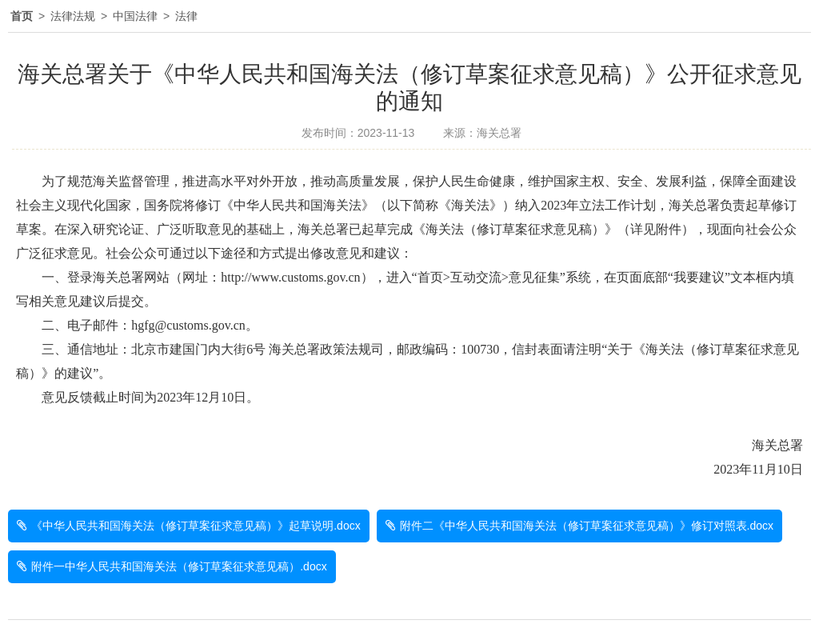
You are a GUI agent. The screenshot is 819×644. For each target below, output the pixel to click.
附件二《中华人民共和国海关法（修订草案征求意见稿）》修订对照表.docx (587, 526)
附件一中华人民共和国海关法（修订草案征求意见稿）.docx (179, 566)
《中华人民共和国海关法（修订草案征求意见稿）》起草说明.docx (196, 526)
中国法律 (135, 16)
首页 (22, 16)
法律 (186, 16)
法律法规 (73, 16)
